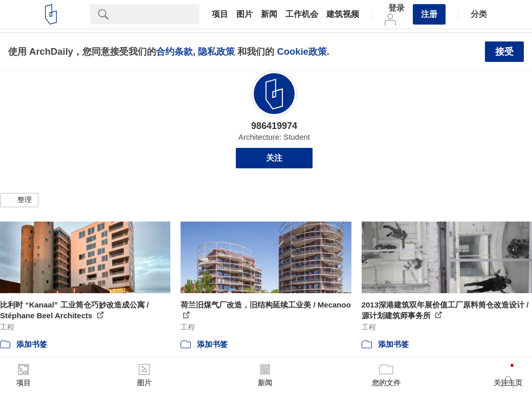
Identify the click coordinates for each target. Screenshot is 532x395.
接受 (504, 52)
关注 (274, 158)
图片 (245, 14)
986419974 (274, 126)
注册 (429, 14)
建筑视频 (343, 14)
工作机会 (302, 14)
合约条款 (174, 51)
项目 (220, 14)
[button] (19, 200)
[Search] (158, 14)
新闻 (269, 14)
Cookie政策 (302, 51)
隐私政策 (216, 51)
